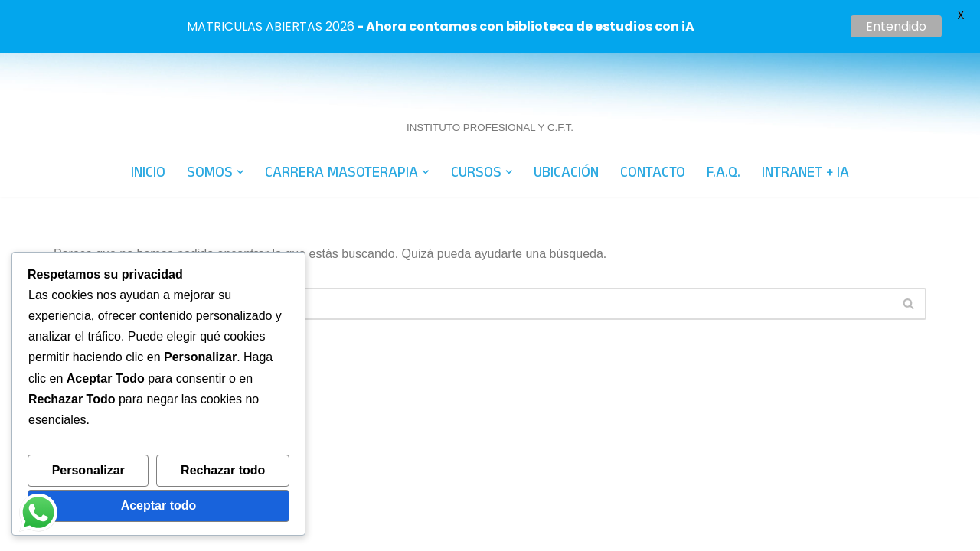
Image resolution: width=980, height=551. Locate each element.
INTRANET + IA (805, 119)
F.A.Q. (724, 119)
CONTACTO (653, 119)
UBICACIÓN (566, 119)
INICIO (148, 119)
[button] (240, 119)
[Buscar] (473, 250)
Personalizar (88, 470)
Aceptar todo (159, 505)
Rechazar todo (223, 470)
